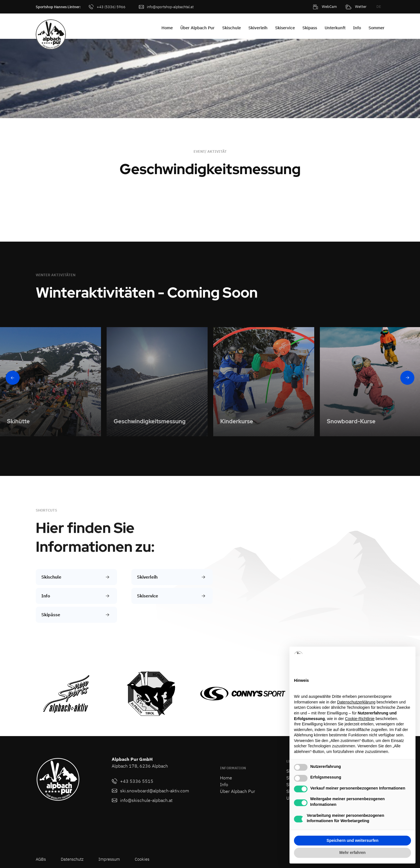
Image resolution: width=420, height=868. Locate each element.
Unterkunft (335, 28)
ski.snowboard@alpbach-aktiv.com (155, 791)
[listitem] (50, 382)
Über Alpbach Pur (197, 28)
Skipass (310, 28)
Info (357, 28)
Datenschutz (72, 859)
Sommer (377, 28)
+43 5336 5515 (137, 781)
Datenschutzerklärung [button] (356, 702)
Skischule (232, 28)
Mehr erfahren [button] (352, 853)
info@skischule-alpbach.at (146, 800)
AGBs (41, 859)
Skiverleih (258, 28)
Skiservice (285, 28)
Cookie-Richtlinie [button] (360, 719)
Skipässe (51, 615)
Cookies (142, 859)
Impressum (109, 859)
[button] (209, 8)
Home (167, 28)
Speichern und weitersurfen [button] (352, 840)
